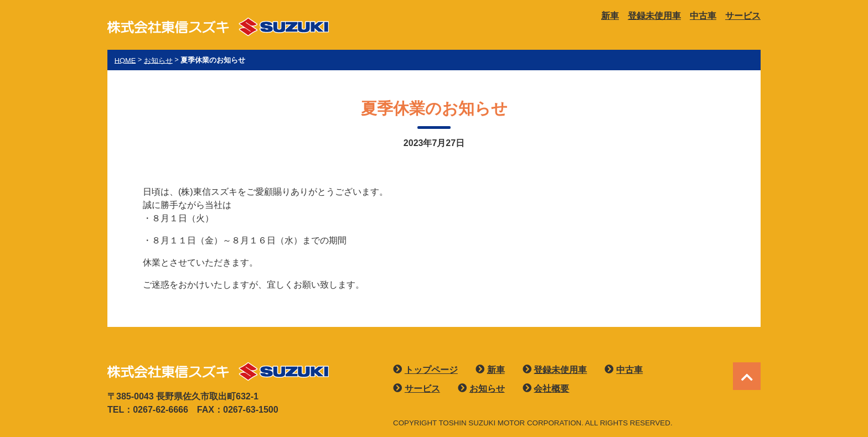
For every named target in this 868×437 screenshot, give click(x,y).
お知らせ (487, 389)
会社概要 (551, 389)
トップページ (431, 370)
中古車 (703, 16)
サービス (743, 16)
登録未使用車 (654, 16)
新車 (610, 16)
